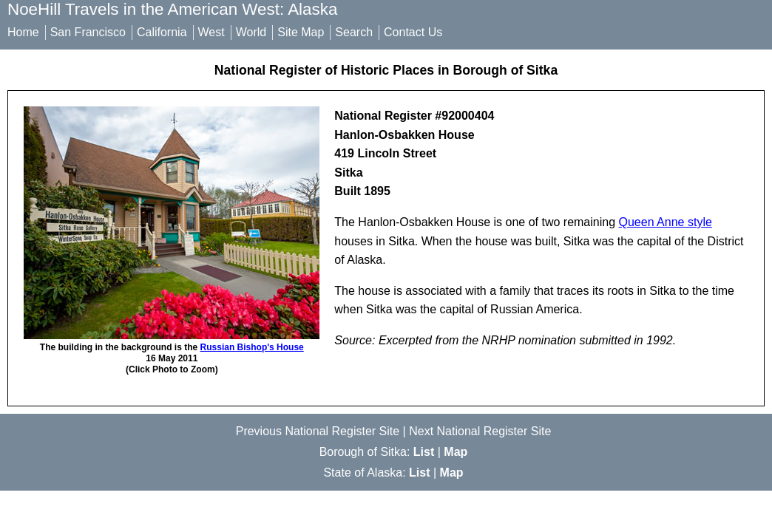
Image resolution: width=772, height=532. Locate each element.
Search (354, 32)
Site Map (301, 32)
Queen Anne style (666, 222)
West (211, 32)
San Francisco (88, 32)
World (251, 32)
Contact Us (413, 32)
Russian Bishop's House (252, 347)
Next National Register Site (480, 431)
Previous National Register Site (318, 431)
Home (23, 32)
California (162, 32)
